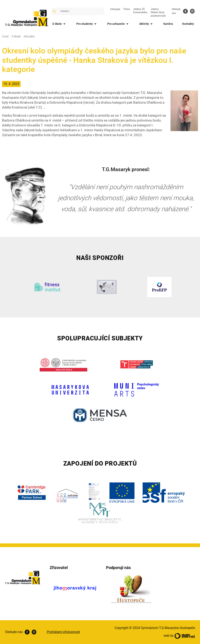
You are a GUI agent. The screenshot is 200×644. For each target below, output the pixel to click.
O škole (60, 24)
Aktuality (29, 36)
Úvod (5, 36)
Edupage (115, 9)
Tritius (127, 9)
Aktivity (147, 24)
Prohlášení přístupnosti (63, 632)
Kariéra (168, 24)
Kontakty (188, 24)
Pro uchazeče (119, 24)
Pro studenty (87, 24)
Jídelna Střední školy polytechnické (158, 13)
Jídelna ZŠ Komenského (140, 11)
